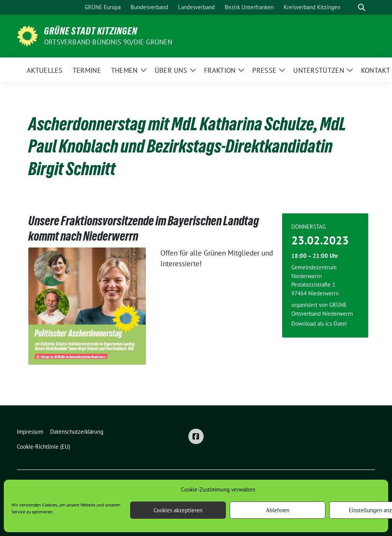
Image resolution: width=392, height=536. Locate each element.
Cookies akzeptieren (178, 510)
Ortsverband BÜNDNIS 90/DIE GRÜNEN (108, 42)
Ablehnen (278, 510)
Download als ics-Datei (319, 324)
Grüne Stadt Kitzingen (91, 31)
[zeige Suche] (362, 7)
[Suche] (351, 7)
